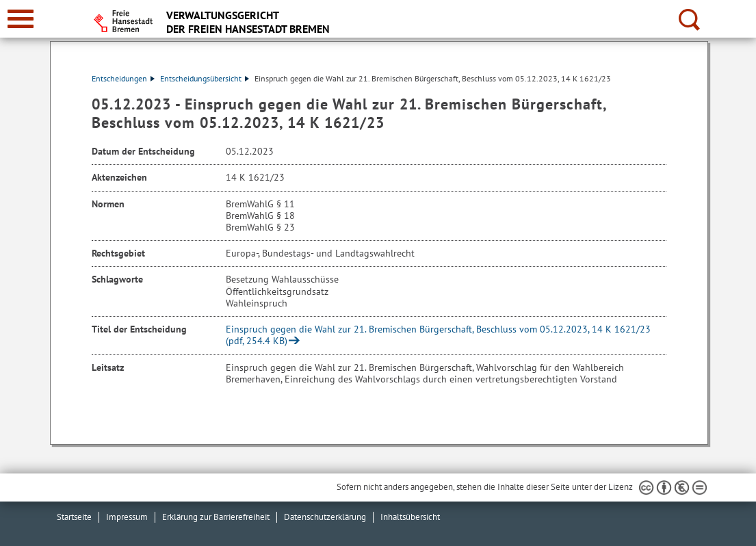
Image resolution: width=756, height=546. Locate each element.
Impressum (127, 517)
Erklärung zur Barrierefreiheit (216, 517)
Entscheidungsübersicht (205, 78)
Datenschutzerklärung (325, 517)
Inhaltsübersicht (410, 517)
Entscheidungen (123, 78)
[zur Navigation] (21, 19)
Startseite (74, 517)
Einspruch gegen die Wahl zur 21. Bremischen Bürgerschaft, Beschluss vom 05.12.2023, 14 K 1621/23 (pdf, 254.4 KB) (438, 335)
